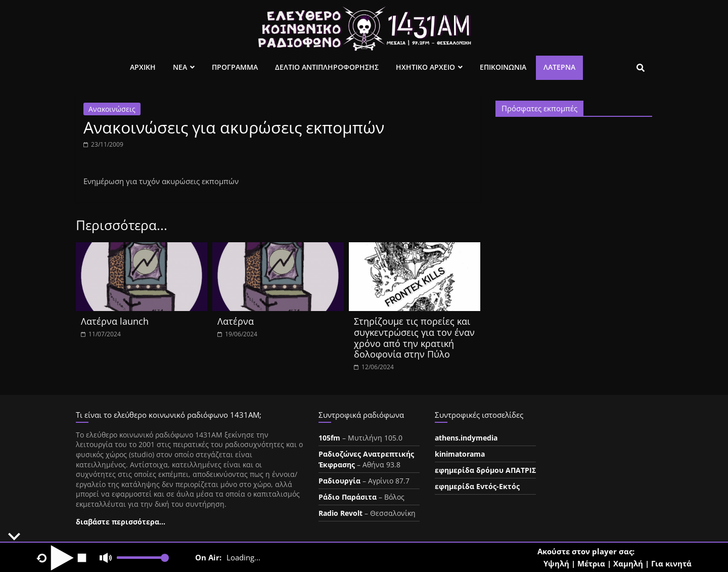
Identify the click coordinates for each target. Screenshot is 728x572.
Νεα (180, 67)
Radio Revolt (340, 513)
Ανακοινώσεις (112, 109)
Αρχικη (143, 67)
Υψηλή (556, 563)
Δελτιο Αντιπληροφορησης (327, 67)
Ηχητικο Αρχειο (425, 67)
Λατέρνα (559, 67)
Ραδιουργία (339, 481)
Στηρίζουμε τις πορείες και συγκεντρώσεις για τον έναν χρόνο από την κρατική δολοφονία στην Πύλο (414, 338)
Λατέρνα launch (115, 321)
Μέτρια (591, 563)
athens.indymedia (466, 438)
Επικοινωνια (503, 67)
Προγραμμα (235, 67)
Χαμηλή (628, 563)
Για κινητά (671, 563)
